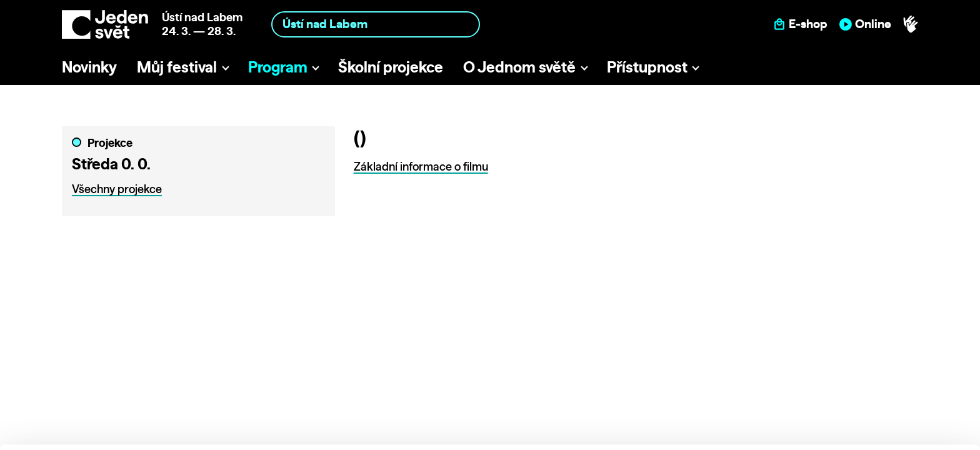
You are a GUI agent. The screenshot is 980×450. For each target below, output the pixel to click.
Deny (876, 410)
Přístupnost (647, 67)
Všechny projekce (117, 189)
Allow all (876, 358)
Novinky (89, 67)
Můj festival (177, 67)
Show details (193, 434)
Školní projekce (391, 67)
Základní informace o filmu (421, 167)
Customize (876, 384)
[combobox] (376, 24)
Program (278, 67)
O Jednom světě (519, 67)
